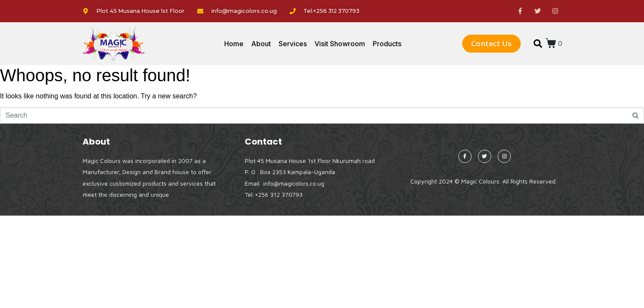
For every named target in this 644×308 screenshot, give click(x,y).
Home (234, 44)
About (261, 44)
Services (293, 44)
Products (387, 44)
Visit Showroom (340, 44)
